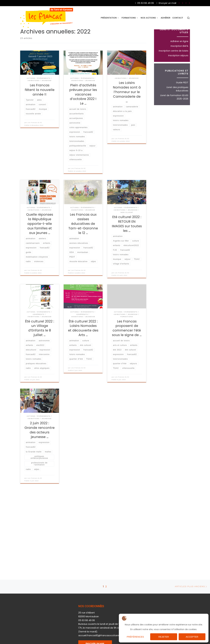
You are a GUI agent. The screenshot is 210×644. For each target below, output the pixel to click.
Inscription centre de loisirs (174, 65)
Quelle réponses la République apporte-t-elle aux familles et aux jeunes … (40, 238)
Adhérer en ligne (179, 55)
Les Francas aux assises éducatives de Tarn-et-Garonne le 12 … (83, 238)
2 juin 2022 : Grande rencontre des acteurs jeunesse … (40, 444)
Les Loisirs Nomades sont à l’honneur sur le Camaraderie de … (127, 106)
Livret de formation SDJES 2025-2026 (174, 111)
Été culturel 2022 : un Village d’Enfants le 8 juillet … (40, 342)
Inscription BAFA (179, 60)
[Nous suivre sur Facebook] (179, 3)
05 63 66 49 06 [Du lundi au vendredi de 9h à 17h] (145, 3)
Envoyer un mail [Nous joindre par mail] (166, 3)
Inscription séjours (178, 70)
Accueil (24, 36)
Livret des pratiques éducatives (177, 103)
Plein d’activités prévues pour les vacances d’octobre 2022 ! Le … (83, 108)
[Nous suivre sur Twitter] (186, 3)
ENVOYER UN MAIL (95, 631)
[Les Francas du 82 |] (47, 17)
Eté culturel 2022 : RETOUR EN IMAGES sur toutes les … (127, 238)
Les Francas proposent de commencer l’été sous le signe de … (127, 342)
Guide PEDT (182, 97)
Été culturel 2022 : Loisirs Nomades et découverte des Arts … (83, 342)
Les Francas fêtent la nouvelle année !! (40, 104)
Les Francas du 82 (35, 137)
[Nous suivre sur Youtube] (183, 3)
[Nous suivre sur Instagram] (189, 3)
